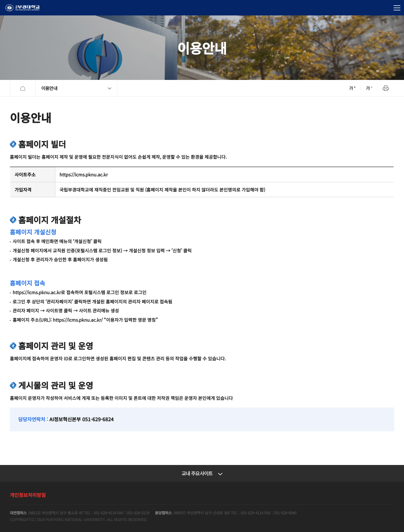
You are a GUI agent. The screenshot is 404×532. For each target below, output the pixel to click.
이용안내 (49, 88)
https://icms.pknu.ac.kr (84, 174)
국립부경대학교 (22, 8)
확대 (352, 88)
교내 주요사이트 (197, 473)
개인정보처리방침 (28, 495)
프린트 (386, 88)
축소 (369, 88)
